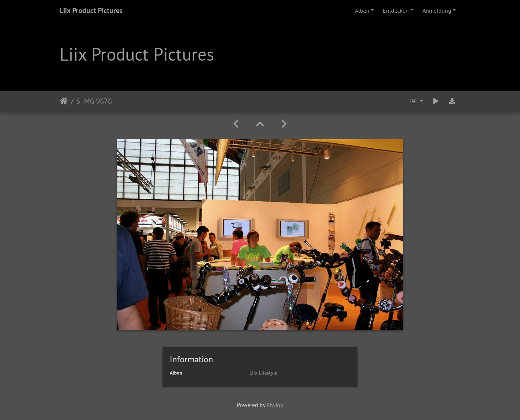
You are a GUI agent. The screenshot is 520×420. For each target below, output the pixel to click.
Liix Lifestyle (263, 373)
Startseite (64, 101)
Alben (362, 10)
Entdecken (396, 10)
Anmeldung (437, 10)
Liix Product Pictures (91, 10)
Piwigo (275, 405)
